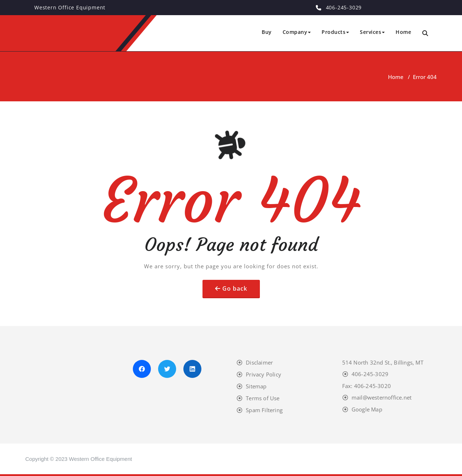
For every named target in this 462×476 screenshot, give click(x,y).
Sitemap (256, 386)
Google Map (367, 409)
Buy (267, 32)
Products (335, 32)
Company (297, 32)
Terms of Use (263, 398)
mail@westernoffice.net (382, 397)
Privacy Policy (263, 374)
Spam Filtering (264, 410)
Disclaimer (259, 362)
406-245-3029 (370, 374)
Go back (235, 288)
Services (372, 32)
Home (403, 32)
